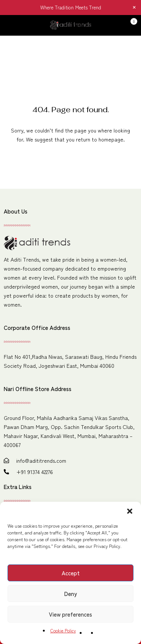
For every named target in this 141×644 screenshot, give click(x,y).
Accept (71, 573)
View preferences (70, 614)
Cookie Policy (63, 630)
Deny (70, 594)
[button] (130, 511)
